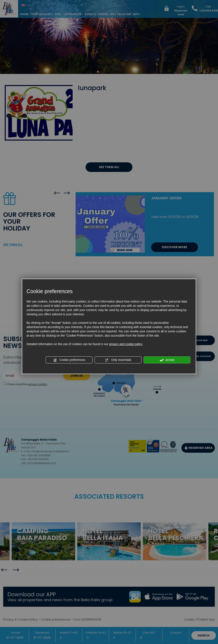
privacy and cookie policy (126, 344)
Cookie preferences (69, 360)
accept (167, 360)
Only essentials (118, 360)
